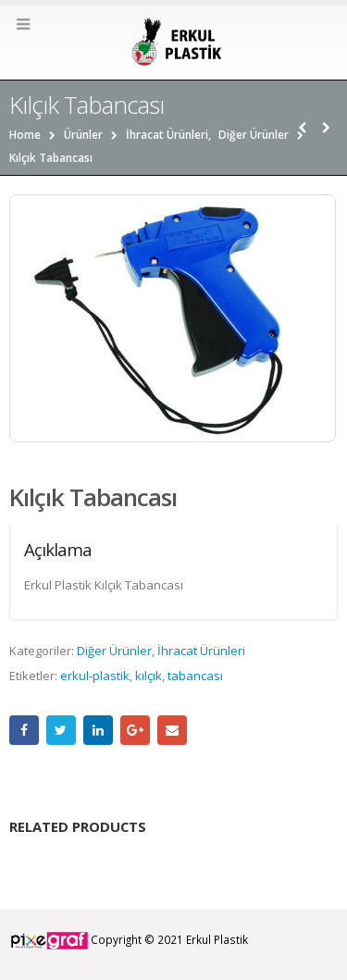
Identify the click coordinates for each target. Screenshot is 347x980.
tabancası (195, 676)
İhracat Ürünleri (201, 651)
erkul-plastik (95, 676)
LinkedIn (98, 730)
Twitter (61, 730)
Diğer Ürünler (114, 651)
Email (172, 730)
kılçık (149, 676)
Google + (135, 730)
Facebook (24, 730)
